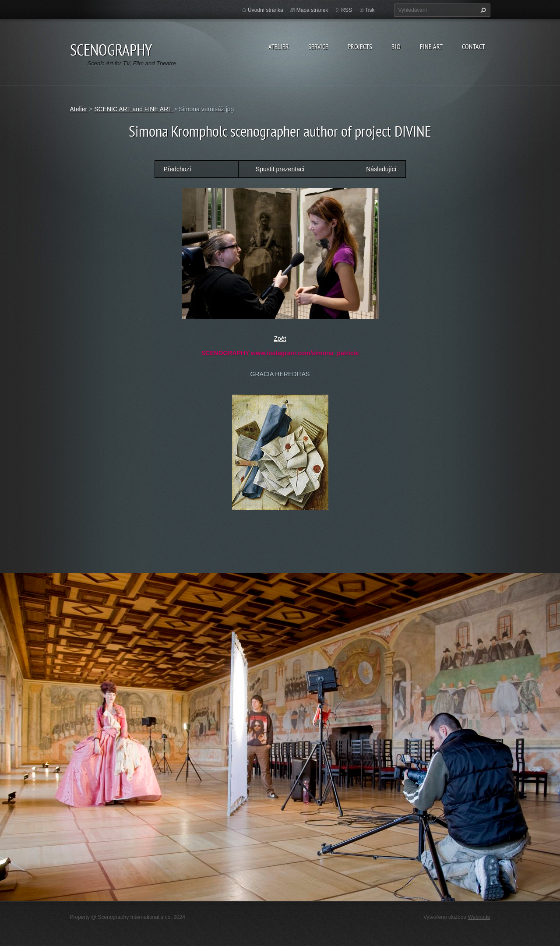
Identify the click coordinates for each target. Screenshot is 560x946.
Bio (396, 46)
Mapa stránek (312, 10)
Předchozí (178, 169)
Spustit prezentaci (280, 169)
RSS (347, 10)
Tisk (370, 10)
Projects (360, 46)
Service (318, 46)
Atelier (279, 46)
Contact (474, 46)
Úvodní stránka (266, 10)
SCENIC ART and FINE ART (134, 109)
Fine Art (431, 46)
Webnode (479, 917)
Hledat (482, 10)
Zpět (280, 339)
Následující (381, 169)
